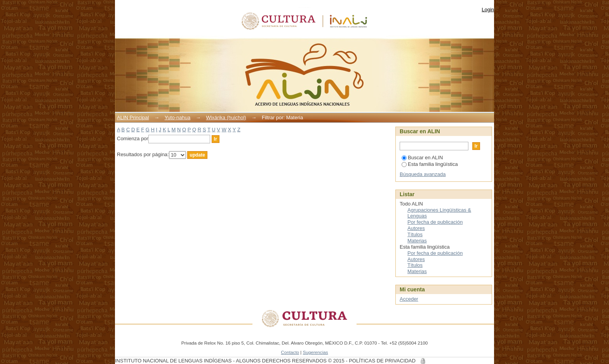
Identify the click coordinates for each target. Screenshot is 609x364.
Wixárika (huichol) (226, 118)
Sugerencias (316, 352)
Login (488, 10)
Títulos (415, 234)
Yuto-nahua (178, 118)
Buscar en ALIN (422, 158)
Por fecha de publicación (435, 222)
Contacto (290, 352)
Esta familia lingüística (430, 164)
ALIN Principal (133, 118)
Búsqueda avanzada (423, 174)
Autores (416, 228)
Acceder (409, 299)
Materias (417, 241)
